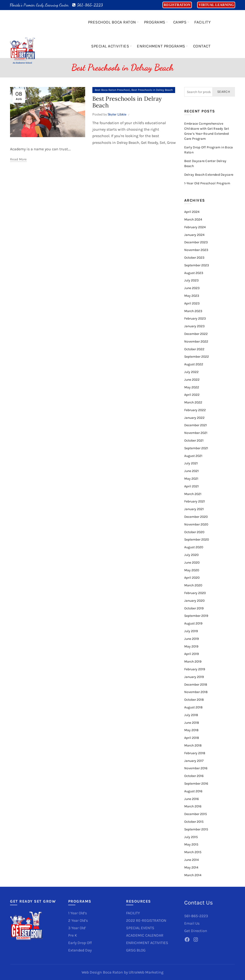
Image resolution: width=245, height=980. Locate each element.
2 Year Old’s (78, 920)
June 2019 (192, 639)
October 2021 (194, 440)
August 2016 (193, 791)
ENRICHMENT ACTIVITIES (147, 943)
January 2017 (194, 761)
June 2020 (192, 563)
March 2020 (193, 585)
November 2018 (196, 692)
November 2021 (196, 433)
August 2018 (193, 707)
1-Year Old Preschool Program (207, 183)
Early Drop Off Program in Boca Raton (209, 150)
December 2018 (196, 685)
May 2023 (192, 296)
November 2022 (196, 341)
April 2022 (192, 395)
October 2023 (194, 258)
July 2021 (191, 463)
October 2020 (194, 532)
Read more (18, 159)
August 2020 (194, 547)
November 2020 (196, 524)
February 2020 (195, 593)
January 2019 (194, 677)
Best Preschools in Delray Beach (152, 90)
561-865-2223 (87, 5)
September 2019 (196, 616)
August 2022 (194, 364)
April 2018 (192, 738)
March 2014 (193, 875)
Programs (155, 22)
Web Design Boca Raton (102, 972)
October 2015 (194, 822)
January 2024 (194, 235)
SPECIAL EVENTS (140, 928)
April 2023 (192, 303)
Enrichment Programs (161, 46)
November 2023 (196, 250)
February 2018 (195, 753)
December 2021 (196, 425)
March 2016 (193, 806)
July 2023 (191, 280)
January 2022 (194, 418)
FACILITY (133, 913)
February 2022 (195, 410)
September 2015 (196, 829)
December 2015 (196, 814)
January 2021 (194, 509)
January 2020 (194, 601)
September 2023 (197, 265)
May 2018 (191, 730)
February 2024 (195, 227)
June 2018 (192, 723)
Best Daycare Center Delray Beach (205, 163)
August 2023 (194, 273)
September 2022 (197, 357)
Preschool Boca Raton (112, 22)
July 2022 (191, 372)
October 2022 (194, 349)
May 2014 (191, 867)
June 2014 (192, 860)
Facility (202, 22)
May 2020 (192, 570)
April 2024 (192, 212)
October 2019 (194, 608)
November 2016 (196, 768)
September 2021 (196, 448)
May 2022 (192, 387)
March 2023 (193, 311)
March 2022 (193, 402)
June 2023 (192, 288)
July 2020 (191, 555)
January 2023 (194, 326)
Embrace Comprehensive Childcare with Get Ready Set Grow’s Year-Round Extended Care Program (207, 131)
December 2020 (196, 517)
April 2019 (192, 654)
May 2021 (191, 479)
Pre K (73, 935)
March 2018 (193, 745)
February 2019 (195, 669)
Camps (180, 22)
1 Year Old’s (78, 913)
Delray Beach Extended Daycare (209, 175)
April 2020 (192, 578)
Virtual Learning (216, 5)
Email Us (192, 923)
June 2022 (192, 380)
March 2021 (193, 494)
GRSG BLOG (136, 950)
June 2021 (192, 471)
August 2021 (193, 456)
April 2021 (192, 486)
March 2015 (193, 852)
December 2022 (196, 334)
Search (224, 92)
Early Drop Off (80, 943)
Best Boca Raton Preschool (112, 90)
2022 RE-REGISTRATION (146, 920)
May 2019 (191, 646)
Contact (202, 46)
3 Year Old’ (77, 928)
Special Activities (110, 46)
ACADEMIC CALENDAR (145, 935)
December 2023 (196, 242)
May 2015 (191, 844)
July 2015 (191, 837)
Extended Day (80, 950)
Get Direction (196, 931)
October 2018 (194, 700)
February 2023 (195, 318)
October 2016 (194, 776)
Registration (177, 5)
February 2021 (195, 501)
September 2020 (197, 540)
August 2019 (193, 623)
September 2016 (196, 784)
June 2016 (192, 799)
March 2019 (193, 662)
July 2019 (191, 631)
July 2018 (191, 715)
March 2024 (193, 219)
